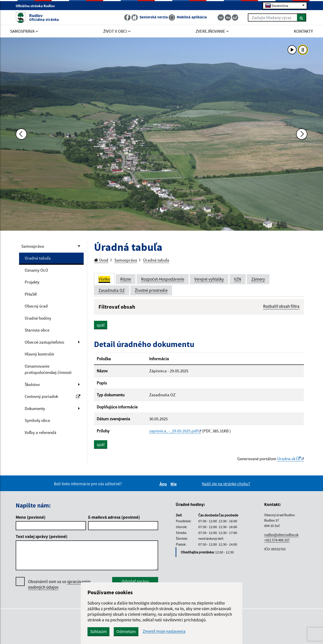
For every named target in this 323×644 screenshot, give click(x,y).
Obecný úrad (36, 306)
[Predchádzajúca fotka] (21, 134)
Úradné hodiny (38, 318)
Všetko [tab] (104, 279)
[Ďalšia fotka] (302, 134)
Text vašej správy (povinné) (42, 536)
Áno (164, 484)
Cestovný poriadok (52, 396)
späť (101, 325)
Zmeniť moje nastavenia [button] (164, 631)
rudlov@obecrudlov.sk (281, 535)
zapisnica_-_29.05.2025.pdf (174, 431)
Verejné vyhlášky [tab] (209, 279)
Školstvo (32, 384)
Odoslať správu (135, 581)
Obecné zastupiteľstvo (44, 342)
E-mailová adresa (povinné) (114, 517)
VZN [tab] (238, 279)
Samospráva (33, 246)
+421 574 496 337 (277, 540)
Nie (174, 484)
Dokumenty (35, 408)
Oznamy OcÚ (36, 270)
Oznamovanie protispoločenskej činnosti (48, 369)
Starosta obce (37, 330)
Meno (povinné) (31, 517)
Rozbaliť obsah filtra (281, 306)
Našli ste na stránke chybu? (226, 484)
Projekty (32, 282)
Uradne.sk (289, 459)
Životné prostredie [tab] (151, 290)
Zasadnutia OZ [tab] (112, 290)
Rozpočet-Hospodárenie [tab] (163, 279)
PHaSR (31, 294)
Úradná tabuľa (38, 258)
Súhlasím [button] (98, 631)
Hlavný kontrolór (40, 354)
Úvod (101, 260)
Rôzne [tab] (126, 279)
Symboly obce (37, 420)
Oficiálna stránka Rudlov (37, 6)
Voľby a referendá (40, 432)
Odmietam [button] (126, 631)
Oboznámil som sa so (59, 584)
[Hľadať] (302, 17)
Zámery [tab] (258, 279)
